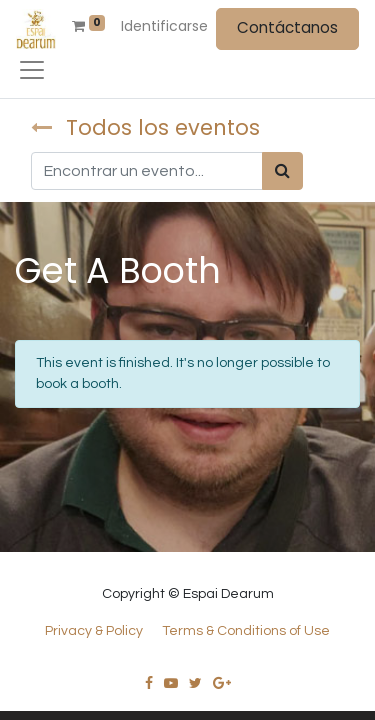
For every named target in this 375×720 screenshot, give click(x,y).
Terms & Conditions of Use (246, 631)
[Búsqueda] (282, 171)
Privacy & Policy (94, 631)
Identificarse (164, 26)
